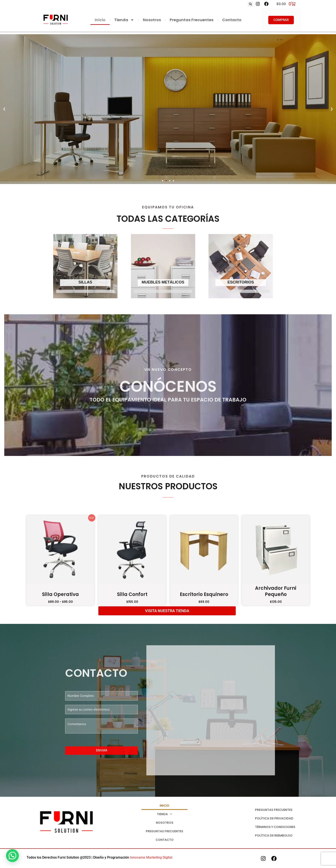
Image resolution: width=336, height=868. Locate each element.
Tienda (124, 20)
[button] (250, 4)
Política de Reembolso (274, 835)
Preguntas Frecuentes (192, 20)
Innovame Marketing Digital (151, 857)
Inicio (100, 20)
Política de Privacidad (274, 818)
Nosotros (152, 20)
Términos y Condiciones (275, 827)
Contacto (232, 20)
